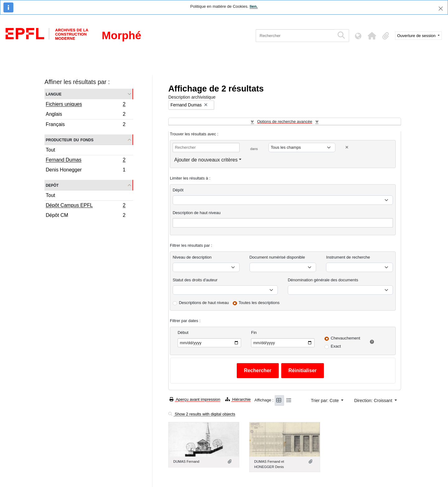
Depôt (52, 185)
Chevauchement (345, 338)
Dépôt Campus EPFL (86, 206)
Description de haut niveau (197, 213)
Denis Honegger (86, 171)
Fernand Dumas (86, 161)
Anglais (86, 115)
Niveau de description (192, 257)
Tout (50, 150)
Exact (336, 346)
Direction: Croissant (374, 400)
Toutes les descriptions (259, 303)
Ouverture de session (417, 36)
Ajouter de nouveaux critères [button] (206, 160)
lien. (254, 6)
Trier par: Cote (325, 400)
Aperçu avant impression (195, 399)
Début (183, 332)
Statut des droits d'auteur (195, 280)
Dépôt (178, 190)
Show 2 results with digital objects (202, 414)
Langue (54, 94)
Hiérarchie (238, 399)
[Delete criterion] (347, 147)
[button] (372, 36)
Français (86, 125)
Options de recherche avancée (285, 122)
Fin (254, 332)
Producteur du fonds (70, 140)
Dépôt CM (86, 216)
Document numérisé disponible (277, 257)
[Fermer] (441, 9)
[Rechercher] (295, 36)
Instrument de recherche (348, 257)
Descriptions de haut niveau (204, 303)
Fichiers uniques (86, 105)
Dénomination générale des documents (323, 280)
